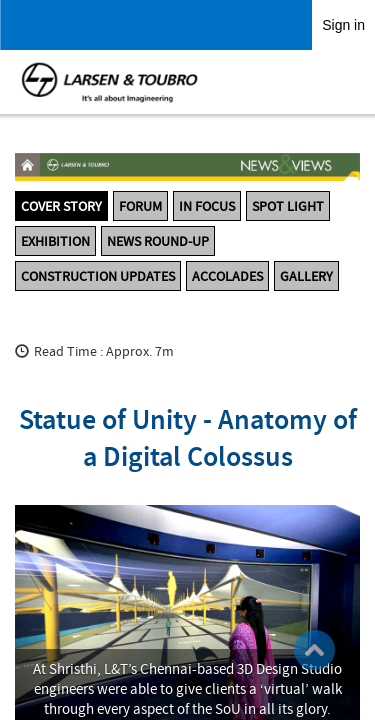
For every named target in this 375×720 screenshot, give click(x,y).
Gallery (306, 276)
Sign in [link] (343, 25)
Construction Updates (98, 276)
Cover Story (61, 206)
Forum (140, 206)
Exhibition (55, 241)
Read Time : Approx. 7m (104, 351)
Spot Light (288, 206)
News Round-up (158, 241)
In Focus (207, 206)
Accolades (227, 276)
